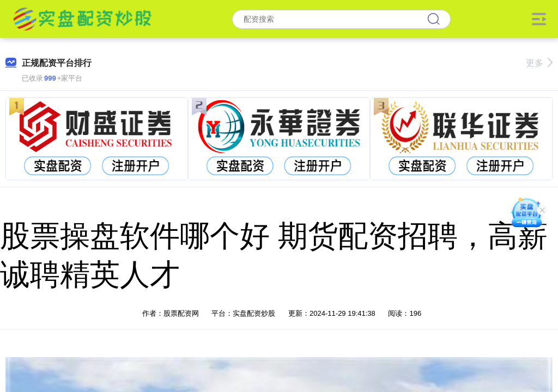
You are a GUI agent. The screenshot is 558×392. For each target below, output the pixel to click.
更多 (539, 63)
